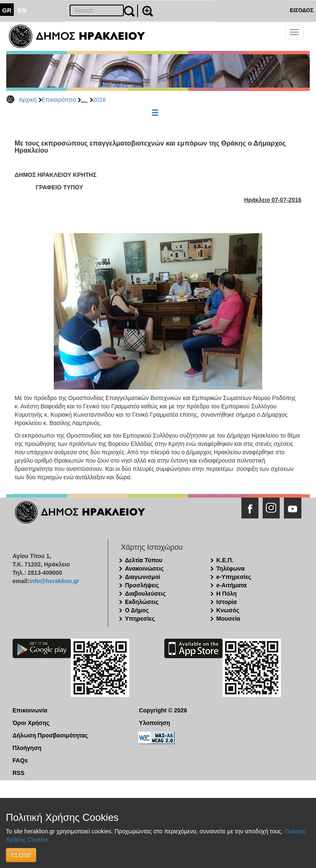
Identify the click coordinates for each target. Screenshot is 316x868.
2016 (99, 100)
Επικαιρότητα (59, 100)
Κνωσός (228, 610)
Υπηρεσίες (140, 619)
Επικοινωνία (30, 710)
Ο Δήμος (137, 610)
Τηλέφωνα (231, 569)
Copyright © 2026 (163, 710)
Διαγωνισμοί (143, 577)
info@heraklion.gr (54, 581)
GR (7, 10)
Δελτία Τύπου (144, 560)
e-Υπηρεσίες (234, 577)
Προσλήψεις (142, 585)
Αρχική (28, 100)
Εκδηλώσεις (142, 602)
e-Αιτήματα (232, 585)
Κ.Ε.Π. (225, 560)
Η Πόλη (227, 594)
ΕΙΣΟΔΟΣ (302, 10)
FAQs (20, 760)
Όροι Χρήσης (31, 723)
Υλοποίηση (154, 723)
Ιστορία (227, 602)
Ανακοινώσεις (144, 569)
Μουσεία (228, 619)
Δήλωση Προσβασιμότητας (50, 735)
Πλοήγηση (27, 748)
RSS (19, 773)
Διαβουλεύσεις (145, 594)
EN (22, 10)
